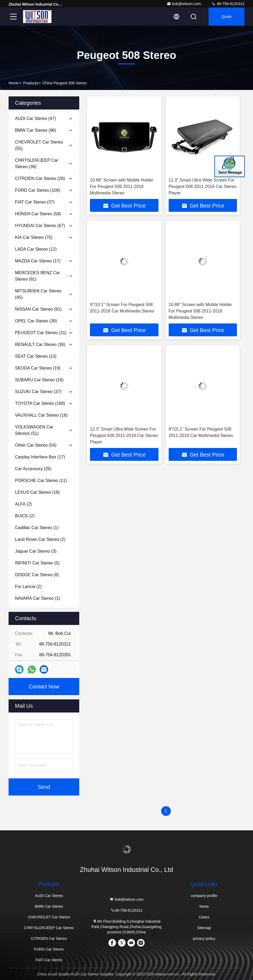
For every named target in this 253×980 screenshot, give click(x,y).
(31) (41, 333)
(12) (36, 249)
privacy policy (204, 938)
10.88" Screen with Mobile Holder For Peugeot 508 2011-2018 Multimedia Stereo (122, 186)
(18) (41, 415)
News (204, 906)
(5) (37, 563)
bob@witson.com (184, 4)
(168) (40, 403)
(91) (37, 276)
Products (31, 83)
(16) (39, 380)
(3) (36, 551)
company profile (204, 896)
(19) (38, 368)
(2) (23, 504)
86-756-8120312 (228, 4)
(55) (39, 145)
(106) (38, 190)
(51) (34, 430)
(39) (37, 163)
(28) (40, 178)
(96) (36, 130)
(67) (40, 226)
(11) (41, 480)
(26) (33, 469)
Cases (204, 917)
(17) (38, 261)
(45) (38, 294)
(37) (35, 202)
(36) (40, 344)
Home (14, 83)
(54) (36, 445)
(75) (34, 237)
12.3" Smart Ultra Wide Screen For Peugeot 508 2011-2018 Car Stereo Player (203, 186)
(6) (37, 575)
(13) (36, 356)
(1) (37, 528)
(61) (38, 309)
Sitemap (204, 928)
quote (226, 17)
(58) (38, 214)
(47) (35, 118)
